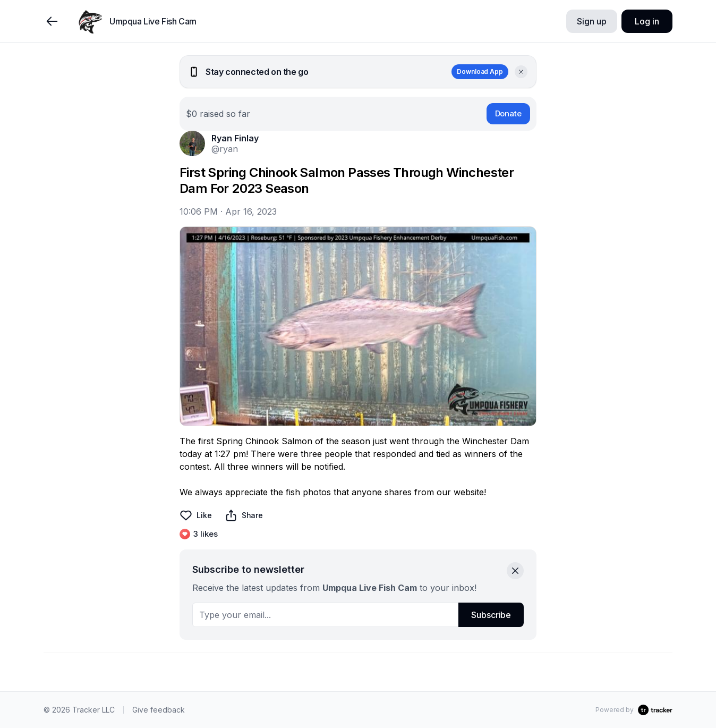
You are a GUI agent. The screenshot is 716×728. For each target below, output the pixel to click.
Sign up (591, 21)
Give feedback (159, 710)
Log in (647, 21)
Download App (480, 71)
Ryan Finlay (235, 138)
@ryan (225, 149)
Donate (508, 113)
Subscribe (491, 615)
